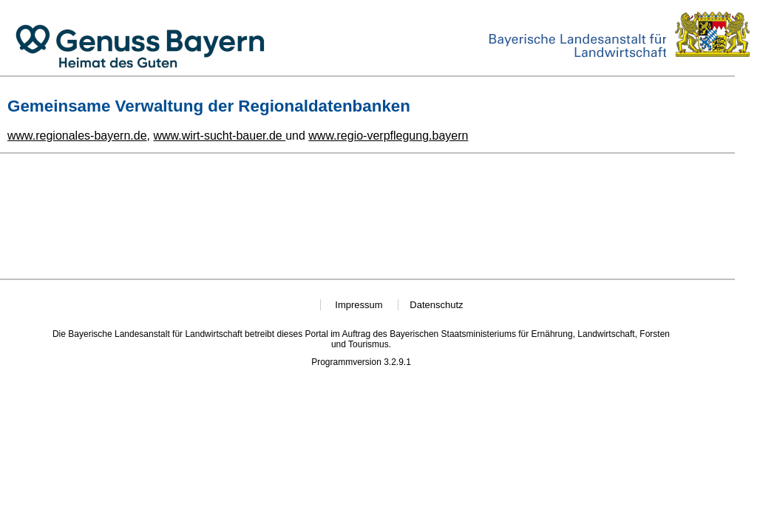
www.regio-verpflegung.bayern (388, 136)
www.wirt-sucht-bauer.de (219, 136)
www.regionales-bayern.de (77, 136)
